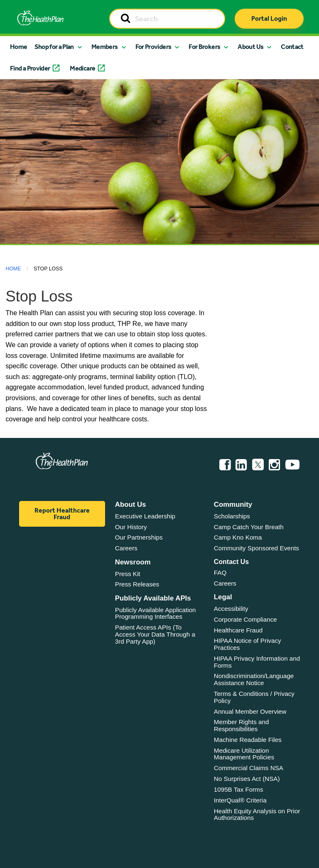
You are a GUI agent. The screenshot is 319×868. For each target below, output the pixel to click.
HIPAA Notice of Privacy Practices (248, 644)
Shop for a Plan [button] (54, 47)
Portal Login (269, 18)
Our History (131, 527)
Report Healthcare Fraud (62, 514)
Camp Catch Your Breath (249, 527)
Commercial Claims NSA (249, 768)
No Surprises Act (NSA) (247, 779)
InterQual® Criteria (240, 800)
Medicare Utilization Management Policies (244, 754)
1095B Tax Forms (239, 789)
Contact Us (231, 562)
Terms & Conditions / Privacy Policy (254, 697)
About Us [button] (250, 47)
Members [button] (105, 47)
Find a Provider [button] (30, 68)
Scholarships (232, 516)
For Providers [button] (153, 47)
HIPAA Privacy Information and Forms (257, 662)
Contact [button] (292, 47)
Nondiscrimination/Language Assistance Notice (254, 679)
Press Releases (137, 584)
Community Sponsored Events (256, 548)
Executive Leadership (145, 516)
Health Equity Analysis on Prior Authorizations (257, 815)
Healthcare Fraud (238, 630)
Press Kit (128, 574)
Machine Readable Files (248, 740)
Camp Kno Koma (238, 537)
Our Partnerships (139, 537)
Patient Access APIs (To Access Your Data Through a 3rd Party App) (155, 634)
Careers (126, 548)
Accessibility (231, 609)
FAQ (220, 573)
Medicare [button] (82, 68)
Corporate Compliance (245, 619)
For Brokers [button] (204, 47)
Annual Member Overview (250, 711)
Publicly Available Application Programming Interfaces (156, 613)
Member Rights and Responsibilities (242, 725)
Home (18, 47)
